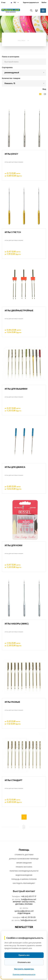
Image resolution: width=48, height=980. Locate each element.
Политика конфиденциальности (24, 871)
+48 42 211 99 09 (28, 917)
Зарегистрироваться (31, 2)
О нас (3, 2)
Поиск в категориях (11, 57)
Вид (44, 89)
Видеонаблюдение (24, 875)
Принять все (24, 955)
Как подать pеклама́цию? (24, 883)
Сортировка (7, 67)
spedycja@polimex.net (24, 911)
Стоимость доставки (24, 855)
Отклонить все (24, 962)
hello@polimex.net (29, 920)
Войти (44, 2)
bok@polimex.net (29, 899)
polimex (22, 41)
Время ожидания (24, 863)
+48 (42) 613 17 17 (28, 896)
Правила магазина (24, 867)
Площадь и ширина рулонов (24, 879)
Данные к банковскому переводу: (24, 859)
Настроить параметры (24, 969)
